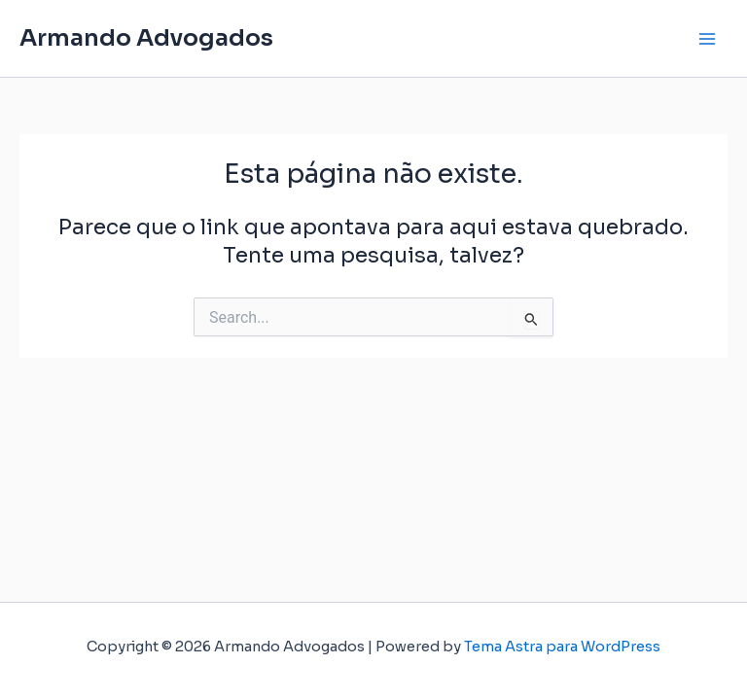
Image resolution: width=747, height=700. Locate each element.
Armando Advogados (146, 38)
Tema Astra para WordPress (562, 647)
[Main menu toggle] (707, 39)
